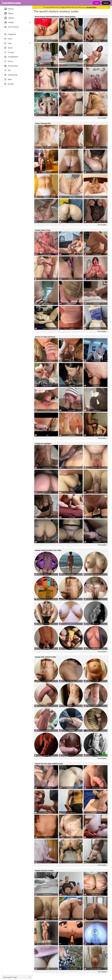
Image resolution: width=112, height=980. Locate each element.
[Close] (109, 7)
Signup (106, 3)
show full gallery (102, 118)
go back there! (92, 7)
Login (96, 3)
